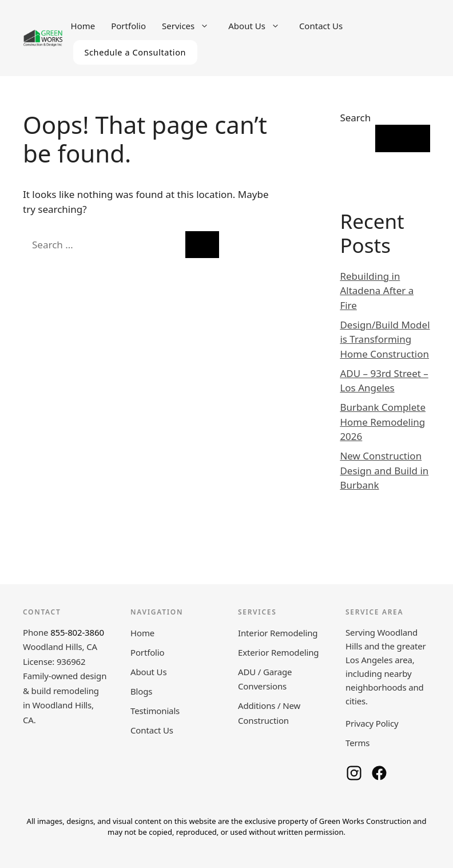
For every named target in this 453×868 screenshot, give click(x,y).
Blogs (141, 691)
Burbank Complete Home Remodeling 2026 (383, 422)
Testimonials (155, 711)
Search (355, 118)
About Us (260, 26)
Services (191, 26)
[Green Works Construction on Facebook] (379, 773)
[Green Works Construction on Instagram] (354, 773)
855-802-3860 (77, 632)
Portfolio (128, 26)
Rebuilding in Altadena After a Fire (377, 291)
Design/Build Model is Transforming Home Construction (385, 339)
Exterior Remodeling (278, 652)
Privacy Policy (372, 723)
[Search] (202, 245)
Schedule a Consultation (136, 52)
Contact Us (321, 26)
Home (83, 26)
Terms (357, 743)
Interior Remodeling (278, 633)
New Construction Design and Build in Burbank (384, 470)
